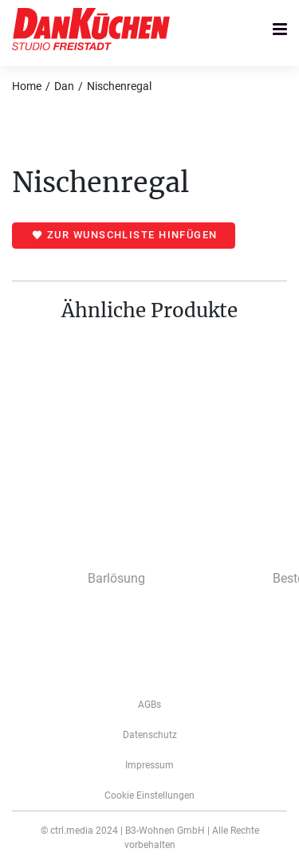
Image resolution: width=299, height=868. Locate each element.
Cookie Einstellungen (149, 795)
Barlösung (116, 578)
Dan (64, 86)
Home (27, 86)
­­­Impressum (149, 765)
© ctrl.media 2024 (79, 831)
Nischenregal (119, 86)
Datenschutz (150, 735)
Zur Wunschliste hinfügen (132, 235)
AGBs (149, 705)
